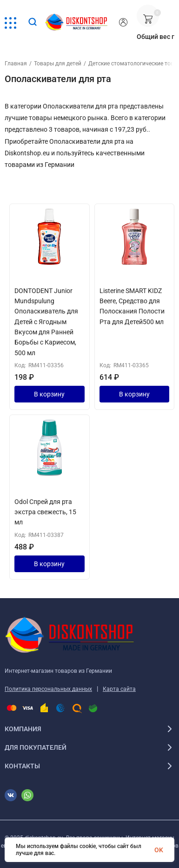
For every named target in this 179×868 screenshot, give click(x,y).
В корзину (49, 394)
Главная (16, 64)
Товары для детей (58, 64)
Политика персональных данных (48, 689)
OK (159, 850)
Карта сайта (119, 689)
